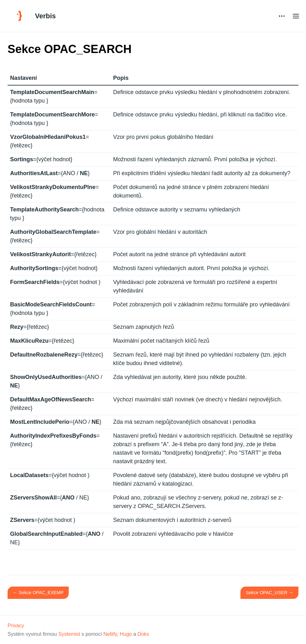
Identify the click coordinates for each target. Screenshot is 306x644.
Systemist (69, 634)
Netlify (110, 634)
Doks (143, 634)
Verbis (45, 16)
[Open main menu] (296, 16)
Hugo (126, 634)
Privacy (16, 626)
